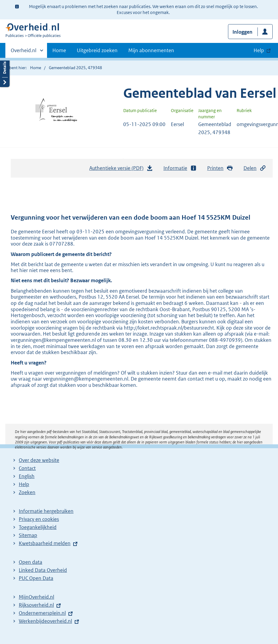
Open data (31, 562)
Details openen (5, 72)
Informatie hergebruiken (46, 511)
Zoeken (27, 492)
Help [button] (259, 50)
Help (24, 484)
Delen (255, 168)
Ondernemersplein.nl (42, 613)
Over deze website (39, 460)
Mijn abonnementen (151, 50)
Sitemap (28, 535)
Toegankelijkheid (38, 527)
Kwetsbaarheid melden (45, 543)
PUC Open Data (36, 578)
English (27, 476)
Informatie (180, 168)
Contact (27, 468)
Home (59, 50)
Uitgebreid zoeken (97, 50)
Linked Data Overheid (43, 570)
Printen (220, 168)
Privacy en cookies (39, 519)
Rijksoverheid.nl (36, 605)
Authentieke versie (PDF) (121, 170)
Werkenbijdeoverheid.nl (45, 621)
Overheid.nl (24, 52)
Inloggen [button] (242, 32)
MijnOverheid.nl (36, 597)
